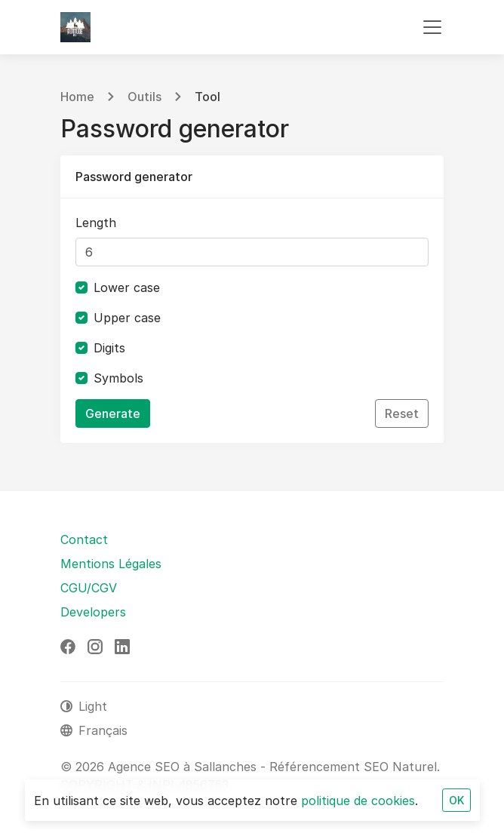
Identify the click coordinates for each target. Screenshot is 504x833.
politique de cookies (358, 801)
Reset (402, 413)
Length (96, 223)
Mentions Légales (111, 564)
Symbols (118, 378)
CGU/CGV (89, 588)
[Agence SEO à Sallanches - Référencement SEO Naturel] (75, 27)
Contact (84, 539)
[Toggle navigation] (432, 27)
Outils (144, 97)
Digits (109, 348)
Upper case (127, 318)
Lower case (127, 287)
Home (77, 97)
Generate (113, 413)
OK (456, 800)
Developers (93, 612)
